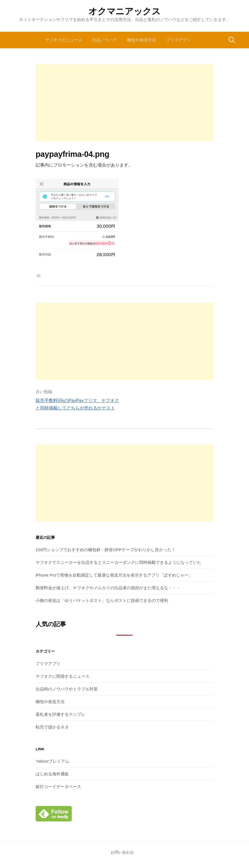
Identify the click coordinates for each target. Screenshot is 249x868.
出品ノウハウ (105, 40)
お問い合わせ (122, 852)
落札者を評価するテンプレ (60, 714)
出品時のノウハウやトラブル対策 (67, 689)
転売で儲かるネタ (52, 727)
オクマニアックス (124, 11)
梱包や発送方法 (141, 40)
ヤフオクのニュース (64, 40)
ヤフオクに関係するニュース (63, 676)
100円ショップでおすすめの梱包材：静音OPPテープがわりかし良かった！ (106, 550)
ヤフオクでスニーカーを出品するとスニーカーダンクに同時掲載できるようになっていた (118, 562)
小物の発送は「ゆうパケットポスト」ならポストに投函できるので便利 (102, 600)
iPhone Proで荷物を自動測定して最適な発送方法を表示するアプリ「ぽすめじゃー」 (114, 575)
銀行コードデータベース (58, 787)
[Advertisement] (124, 103)
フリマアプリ (178, 40)
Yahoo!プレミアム (52, 761)
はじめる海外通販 (52, 774)
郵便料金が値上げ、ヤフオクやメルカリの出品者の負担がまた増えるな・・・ (108, 588)
